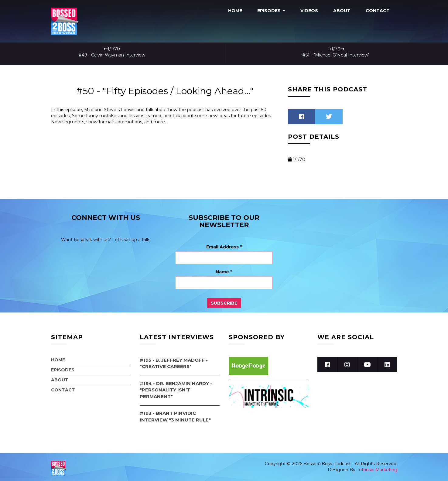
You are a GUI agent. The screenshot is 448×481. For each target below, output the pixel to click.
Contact (378, 11)
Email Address (224, 244)
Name (224, 269)
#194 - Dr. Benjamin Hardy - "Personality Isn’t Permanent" (176, 387)
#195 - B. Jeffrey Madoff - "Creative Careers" (174, 361)
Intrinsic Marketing (377, 467)
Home (235, 11)
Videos (309, 11)
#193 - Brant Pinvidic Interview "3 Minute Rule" (175, 414)
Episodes (269, 11)
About (342, 11)
